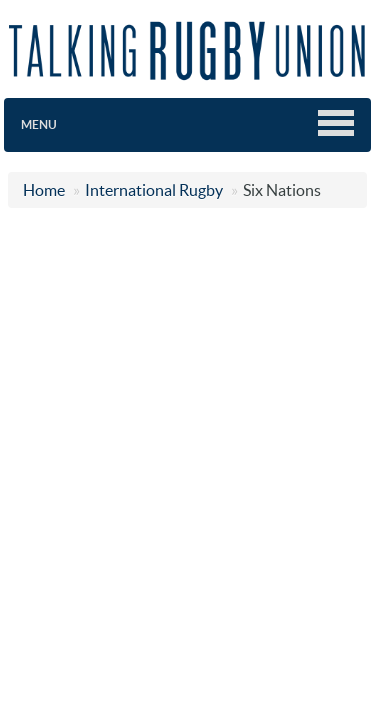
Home (44, 190)
